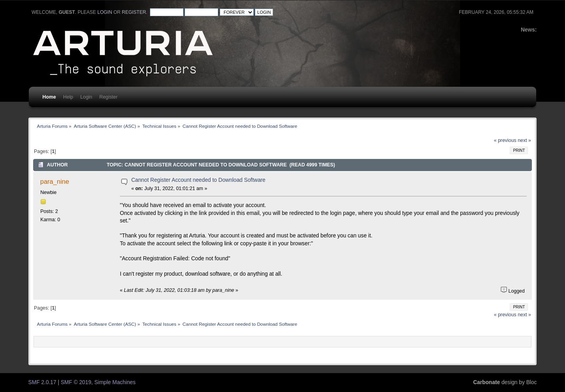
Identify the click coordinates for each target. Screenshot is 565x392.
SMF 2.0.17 (42, 382)
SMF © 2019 (76, 382)
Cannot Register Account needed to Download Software (198, 180)
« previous (505, 140)
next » (524, 140)
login (105, 12)
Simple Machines (115, 382)
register (134, 12)
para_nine (55, 181)
